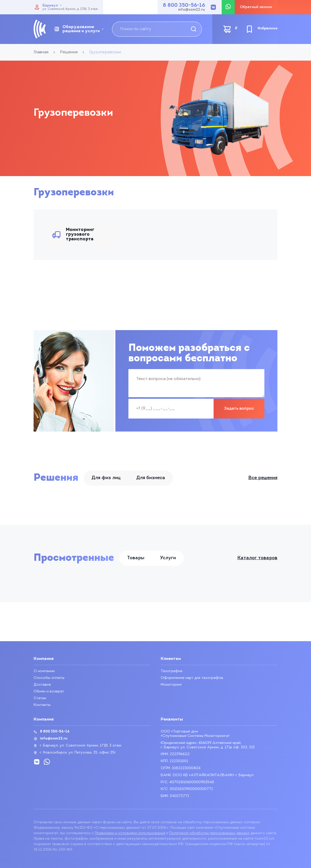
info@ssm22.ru (192, 10)
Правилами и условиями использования (130, 833)
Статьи (40, 698)
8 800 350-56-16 (184, 5)
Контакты (42, 705)
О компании (44, 671)
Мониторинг (171, 685)
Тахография (172, 671)
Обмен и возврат (49, 692)
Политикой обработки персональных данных (209, 833)
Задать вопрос (239, 409)
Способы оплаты (49, 678)
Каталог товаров (257, 558)
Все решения (263, 478)
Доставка (42, 685)
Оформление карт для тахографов (192, 678)
